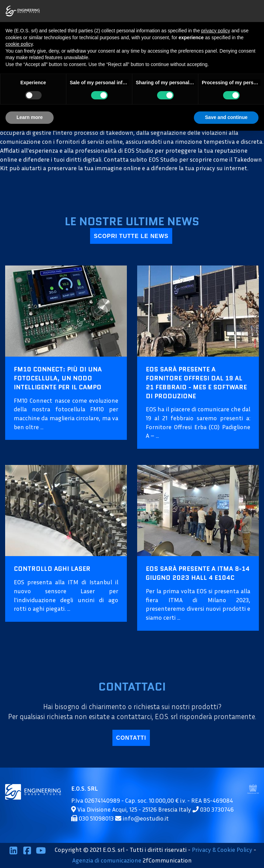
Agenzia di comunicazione (107, 860)
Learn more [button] (30, 117)
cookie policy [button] (19, 44)
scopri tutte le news (131, 236)
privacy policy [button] (216, 31)
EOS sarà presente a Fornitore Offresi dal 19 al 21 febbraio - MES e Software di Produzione (196, 383)
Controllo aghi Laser (52, 569)
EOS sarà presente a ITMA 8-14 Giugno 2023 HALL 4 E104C (198, 573)
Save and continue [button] (226, 117)
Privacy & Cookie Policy (222, 849)
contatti (131, 738)
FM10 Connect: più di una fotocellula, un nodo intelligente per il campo (58, 378)
